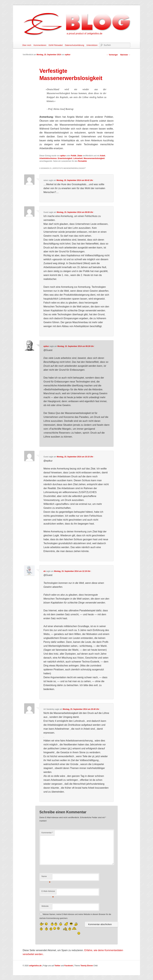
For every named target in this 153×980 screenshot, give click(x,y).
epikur (68, 55)
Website (45, 906)
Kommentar (47, 833)
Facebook (69, 966)
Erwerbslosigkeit (65, 158)
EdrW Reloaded (56, 45)
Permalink (82, 161)
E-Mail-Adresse (48, 892)
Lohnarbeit (78, 158)
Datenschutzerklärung (74, 45)
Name (46, 877)
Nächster (125, 55)
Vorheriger (112, 55)
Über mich (27, 45)
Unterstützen (92, 45)
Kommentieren (40, 45)
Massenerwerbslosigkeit (94, 158)
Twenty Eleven (87, 966)
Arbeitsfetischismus (48, 158)
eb (45, 571)
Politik (74, 156)
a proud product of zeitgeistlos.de (85, 34)
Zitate (80, 156)
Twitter (57, 966)
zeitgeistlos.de (35, 966)
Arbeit (103, 156)
